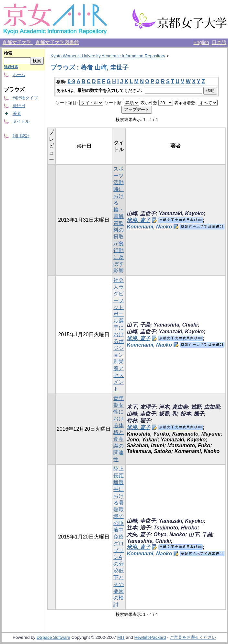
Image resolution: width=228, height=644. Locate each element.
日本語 (219, 42)
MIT (121, 637)
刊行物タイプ (25, 98)
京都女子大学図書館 (57, 42)
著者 (17, 113)
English (201, 42)
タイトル (21, 121)
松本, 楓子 (192, 414)
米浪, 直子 (138, 220)
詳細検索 (11, 67)
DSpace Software (53, 637)
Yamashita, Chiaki (176, 325)
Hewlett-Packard (150, 637)
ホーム (19, 75)
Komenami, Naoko (149, 227)
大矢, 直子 (138, 534)
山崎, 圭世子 (141, 213)
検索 (8, 53)
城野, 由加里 (205, 407)
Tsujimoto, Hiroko (175, 528)
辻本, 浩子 (138, 528)
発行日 (19, 106)
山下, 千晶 (138, 325)
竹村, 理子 (138, 421)
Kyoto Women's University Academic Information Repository (108, 56)
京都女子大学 (17, 42)
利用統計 (21, 136)
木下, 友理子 (141, 407)
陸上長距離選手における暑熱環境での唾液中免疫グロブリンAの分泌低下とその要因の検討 (119, 537)
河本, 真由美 (173, 407)
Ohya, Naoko (169, 534)
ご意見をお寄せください (193, 637)
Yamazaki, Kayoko (181, 213)
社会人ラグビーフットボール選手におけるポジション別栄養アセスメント (119, 334)
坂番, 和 (168, 414)
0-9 (71, 81)
